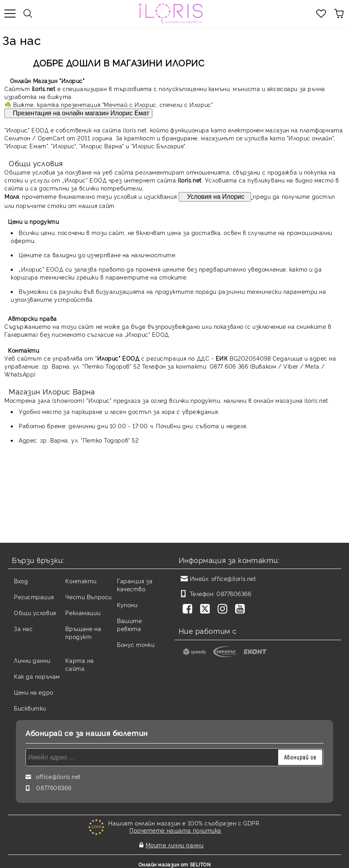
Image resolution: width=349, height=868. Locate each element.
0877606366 (234, 593)
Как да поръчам (37, 676)
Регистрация (34, 597)
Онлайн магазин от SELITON (175, 861)
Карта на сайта (79, 664)
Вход (21, 581)
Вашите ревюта (129, 624)
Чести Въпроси (88, 597)
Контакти (81, 581)
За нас (23, 628)
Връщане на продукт (83, 632)
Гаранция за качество (135, 585)
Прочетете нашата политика (175, 830)
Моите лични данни (175, 843)
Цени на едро (34, 692)
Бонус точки (136, 644)
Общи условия (35, 613)
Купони (127, 605)
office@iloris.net (234, 578)
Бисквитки (30, 708)
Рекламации (83, 613)
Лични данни (32, 660)
